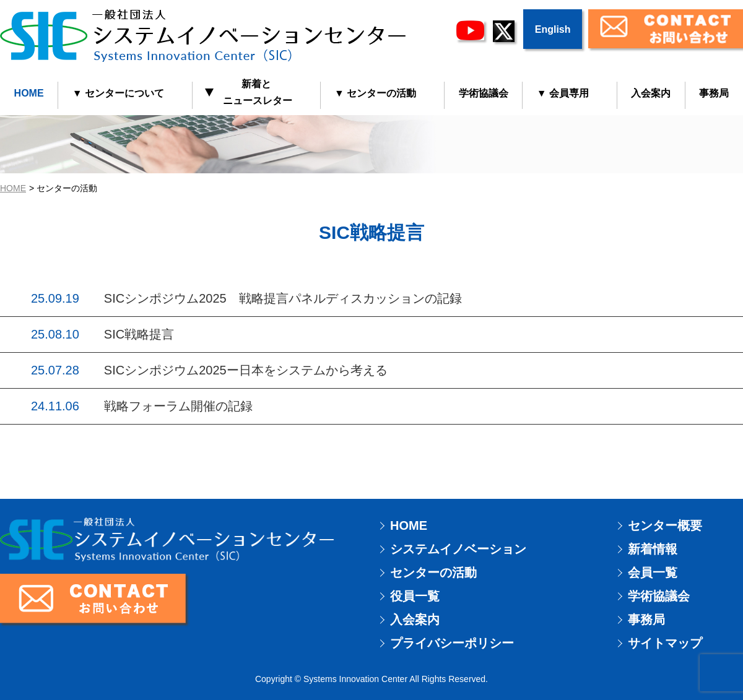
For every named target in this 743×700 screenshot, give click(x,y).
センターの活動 (433, 573)
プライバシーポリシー (452, 643)
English (553, 29)
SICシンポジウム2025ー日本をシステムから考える (246, 370)
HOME (29, 93)
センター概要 (665, 525)
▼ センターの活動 (375, 93)
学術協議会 (484, 93)
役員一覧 (415, 596)
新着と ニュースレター (249, 92)
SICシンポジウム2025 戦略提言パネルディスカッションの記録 (283, 298)
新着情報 (653, 549)
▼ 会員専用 (563, 93)
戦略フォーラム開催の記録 (178, 406)
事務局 (646, 620)
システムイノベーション (458, 549)
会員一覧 (653, 573)
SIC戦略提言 (139, 334)
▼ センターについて (118, 93)
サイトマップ (665, 643)
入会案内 (651, 93)
